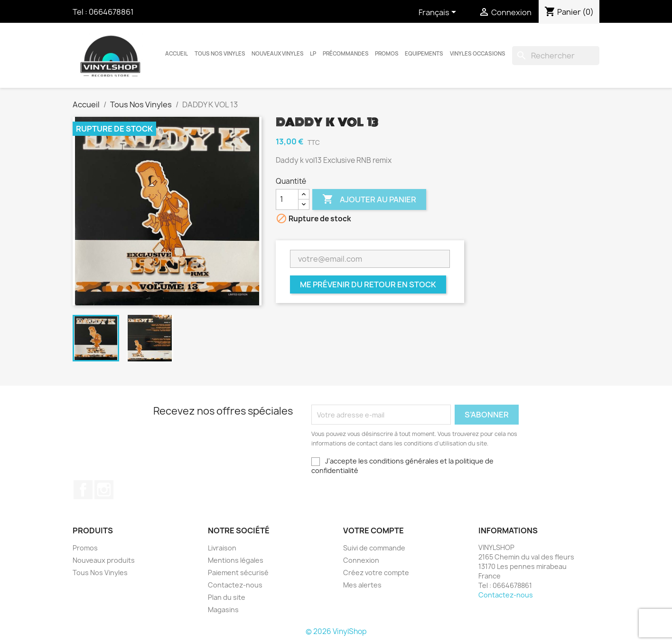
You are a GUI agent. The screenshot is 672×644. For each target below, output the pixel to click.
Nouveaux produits (104, 560)
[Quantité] (287, 199)
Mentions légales (236, 560)
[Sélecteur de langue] (439, 13)
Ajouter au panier (369, 199)
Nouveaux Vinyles (278, 54)
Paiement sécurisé (238, 573)
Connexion (361, 560)
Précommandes (346, 54)
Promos (387, 54)
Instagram (104, 490)
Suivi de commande (374, 548)
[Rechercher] (556, 56)
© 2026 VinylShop (336, 631)
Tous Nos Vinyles (220, 54)
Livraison (222, 548)
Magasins (223, 610)
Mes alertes (362, 585)
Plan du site (227, 597)
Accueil (177, 54)
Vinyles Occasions (478, 54)
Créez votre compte (376, 573)
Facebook (83, 490)
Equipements (424, 54)
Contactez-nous (235, 585)
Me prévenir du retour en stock (368, 284)
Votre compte (373, 530)
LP (313, 54)
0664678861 (111, 12)
